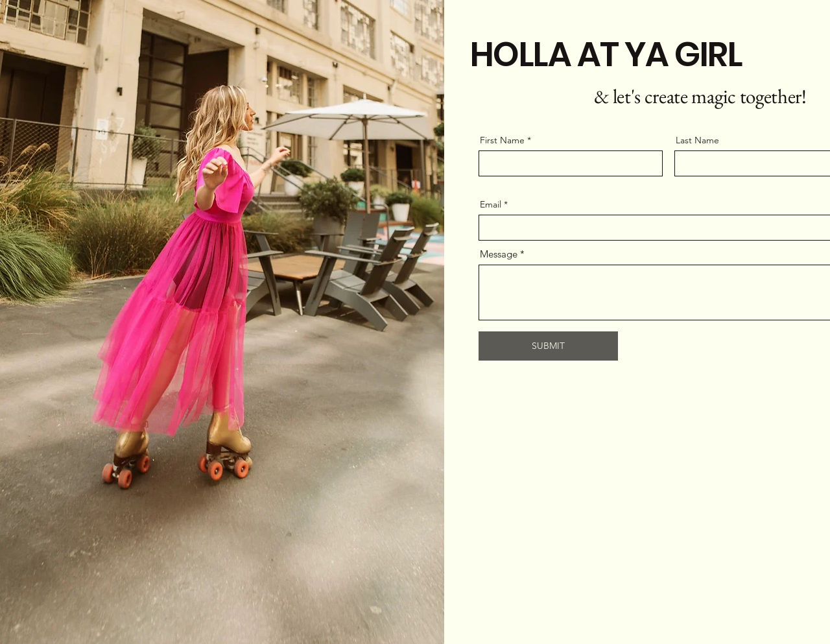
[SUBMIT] (548, 346)
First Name (502, 140)
